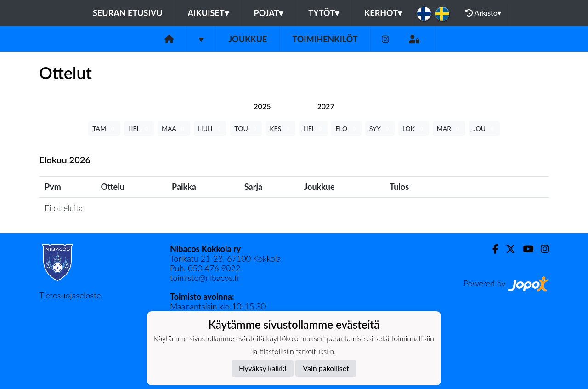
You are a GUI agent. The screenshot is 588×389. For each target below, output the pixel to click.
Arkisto (483, 13)
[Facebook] (492, 249)
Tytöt (324, 13)
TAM (104, 129)
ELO (346, 129)
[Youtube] (524, 249)
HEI (313, 129)
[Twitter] (507, 249)
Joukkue (248, 39)
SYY (380, 129)
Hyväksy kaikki (263, 368)
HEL (139, 129)
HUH (210, 129)
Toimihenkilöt (325, 39)
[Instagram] (385, 39)
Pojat (269, 13)
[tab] (262, 106)
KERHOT (383, 13)
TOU (246, 129)
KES (280, 129)
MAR (449, 129)
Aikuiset (208, 13)
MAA (174, 129)
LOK (414, 129)
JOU (484, 129)
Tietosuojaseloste (70, 295)
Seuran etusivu (128, 13)
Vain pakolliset (326, 368)
